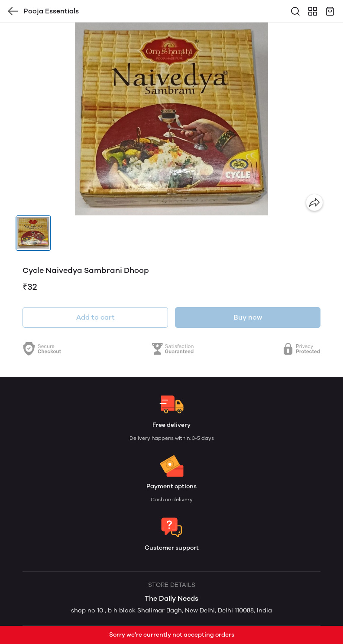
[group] (171, 119)
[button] (33, 233)
